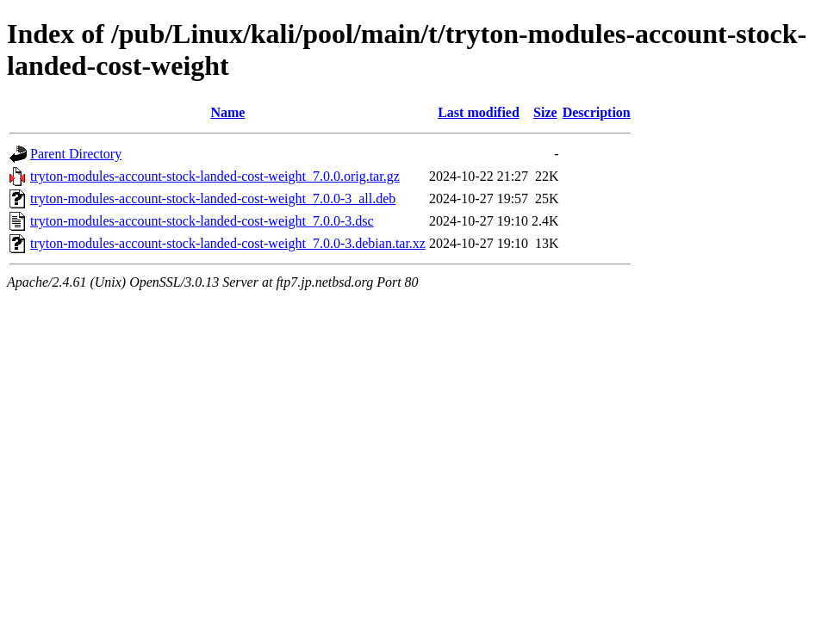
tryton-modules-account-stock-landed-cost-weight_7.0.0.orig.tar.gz (215, 176)
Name (227, 112)
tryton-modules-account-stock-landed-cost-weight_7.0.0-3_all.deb (213, 198)
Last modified (479, 112)
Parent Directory (76, 154)
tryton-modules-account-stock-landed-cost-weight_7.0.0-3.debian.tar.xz (228, 243)
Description (597, 112)
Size (545, 112)
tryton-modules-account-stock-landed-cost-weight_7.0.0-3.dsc (202, 221)
